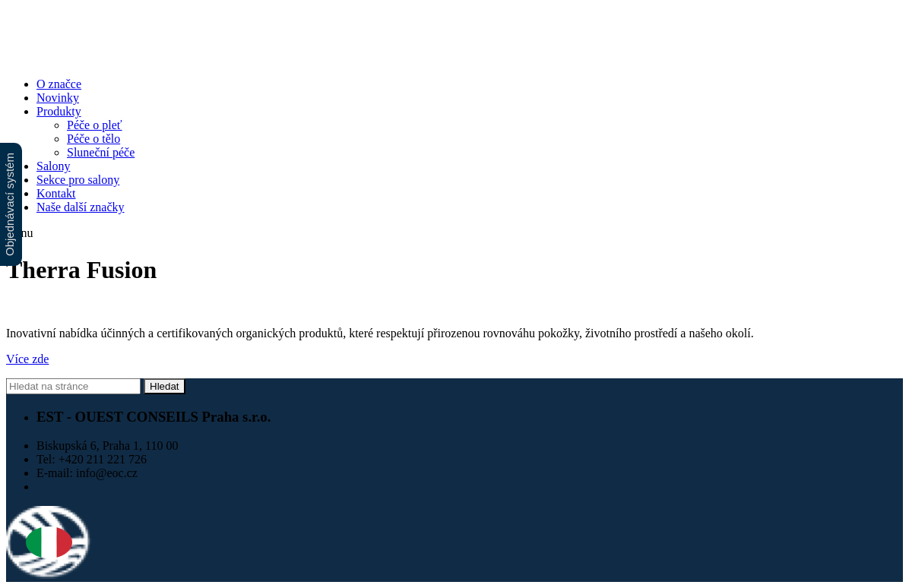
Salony (53, 166)
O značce (59, 84)
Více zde (27, 359)
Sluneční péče (101, 152)
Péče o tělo (93, 139)
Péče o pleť (95, 125)
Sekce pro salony (78, 180)
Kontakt (56, 193)
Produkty (59, 111)
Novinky (58, 98)
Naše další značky (81, 207)
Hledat (165, 386)
